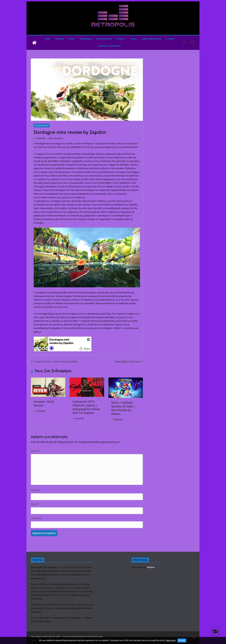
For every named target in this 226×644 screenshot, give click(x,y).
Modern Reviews (42, 126)
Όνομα (36, 490)
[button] (125, 39)
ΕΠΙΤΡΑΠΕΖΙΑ (86, 39)
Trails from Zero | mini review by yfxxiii (54, 362)
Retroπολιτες (104, 39)
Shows (120, 39)
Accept (182, 640)
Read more (171, 640)
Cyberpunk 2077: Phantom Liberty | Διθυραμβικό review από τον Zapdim (86, 407)
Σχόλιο (36, 451)
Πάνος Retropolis (56, 138)
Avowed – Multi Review (44, 403)
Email (35, 504)
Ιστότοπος (37, 518)
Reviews (59, 39)
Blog (134, 39)
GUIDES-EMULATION (151, 39)
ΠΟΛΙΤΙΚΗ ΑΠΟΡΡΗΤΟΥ (110, 46)
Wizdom (151, 567)
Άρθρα (72, 39)
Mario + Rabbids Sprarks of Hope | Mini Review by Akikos (123, 408)
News (48, 39)
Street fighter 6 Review (129, 362)
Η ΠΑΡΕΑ (170, 39)
